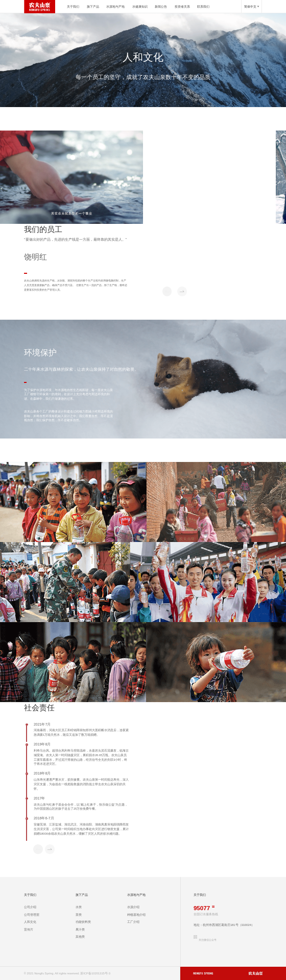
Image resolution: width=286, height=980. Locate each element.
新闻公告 (161, 7)
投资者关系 (182, 7)
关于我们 (73, 7)
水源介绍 (133, 907)
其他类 (80, 937)
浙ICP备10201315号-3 (95, 973)
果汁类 (80, 930)
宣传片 (29, 930)
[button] (182, 291)
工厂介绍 (133, 922)
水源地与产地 (115, 7)
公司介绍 (30, 907)
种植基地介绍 (136, 915)
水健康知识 (140, 7)
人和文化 (30, 922)
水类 (79, 907)
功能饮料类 (83, 922)
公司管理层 (32, 915)
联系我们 (203, 7)
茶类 (79, 915)
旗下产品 (93, 7)
